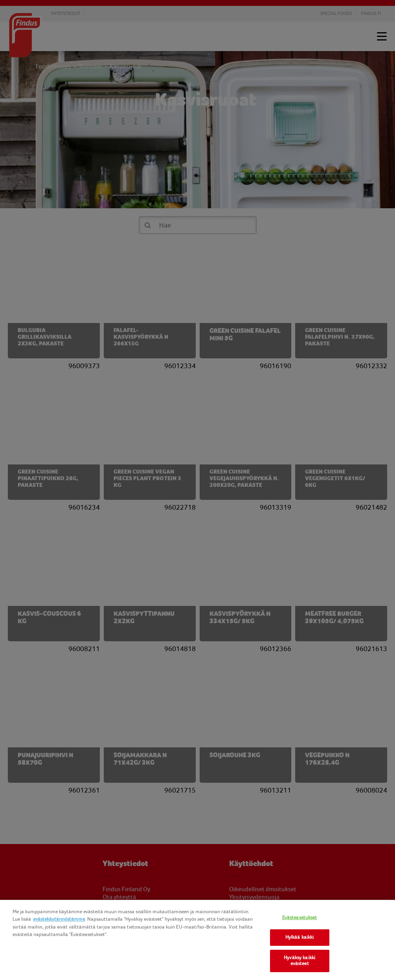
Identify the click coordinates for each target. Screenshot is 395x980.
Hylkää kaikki (300, 937)
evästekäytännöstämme (59, 919)
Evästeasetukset (300, 918)
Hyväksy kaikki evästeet (299, 961)
